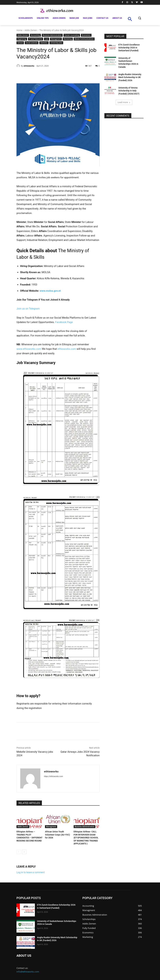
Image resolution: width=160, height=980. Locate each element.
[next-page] (24, 851)
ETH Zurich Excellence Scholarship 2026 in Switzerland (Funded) (129, 48)
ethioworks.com (67, 349)
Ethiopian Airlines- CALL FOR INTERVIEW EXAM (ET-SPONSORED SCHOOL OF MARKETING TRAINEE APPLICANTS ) (86, 837)
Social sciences (32, 43)
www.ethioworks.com (29, 349)
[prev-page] (19, 851)
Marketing (68, 39)
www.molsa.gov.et (50, 291)
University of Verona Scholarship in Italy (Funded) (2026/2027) (128, 90)
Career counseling (72, 35)
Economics (86, 35)
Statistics (44, 43)
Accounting (35, 35)
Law (47, 39)
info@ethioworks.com (28, 971)
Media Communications (84, 39)
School (20, 43)
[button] (139, 18)
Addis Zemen (31, 30)
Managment (56, 39)
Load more (124, 101)
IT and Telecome (36, 39)
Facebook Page (64, 322)
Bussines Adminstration (52, 35)
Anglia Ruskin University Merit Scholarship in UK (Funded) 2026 (129, 77)
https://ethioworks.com (53, 776)
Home (19, 30)
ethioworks (29, 66)
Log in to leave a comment (31, 872)
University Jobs (56, 43)
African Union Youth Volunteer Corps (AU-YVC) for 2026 (57, 835)
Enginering (22, 39)
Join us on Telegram (28, 309)
